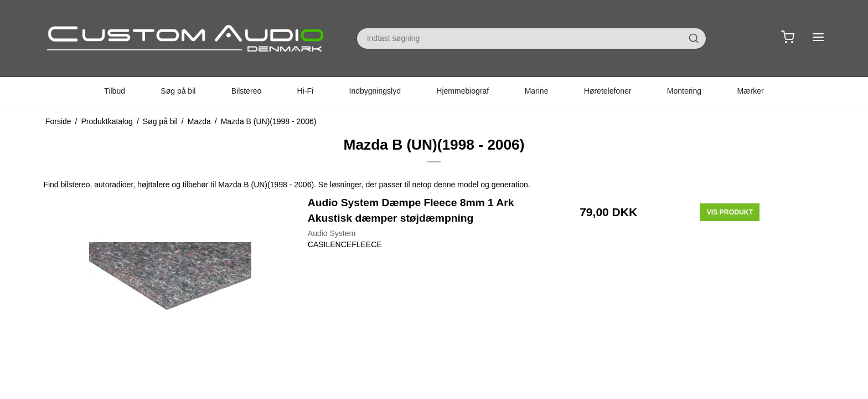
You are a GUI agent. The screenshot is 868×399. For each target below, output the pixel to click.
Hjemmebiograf (463, 91)
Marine (537, 91)
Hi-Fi (306, 91)
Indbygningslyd (375, 91)
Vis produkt (730, 212)
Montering (684, 91)
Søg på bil (178, 91)
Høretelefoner (608, 91)
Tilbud (115, 91)
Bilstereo (246, 91)
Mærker (750, 91)
